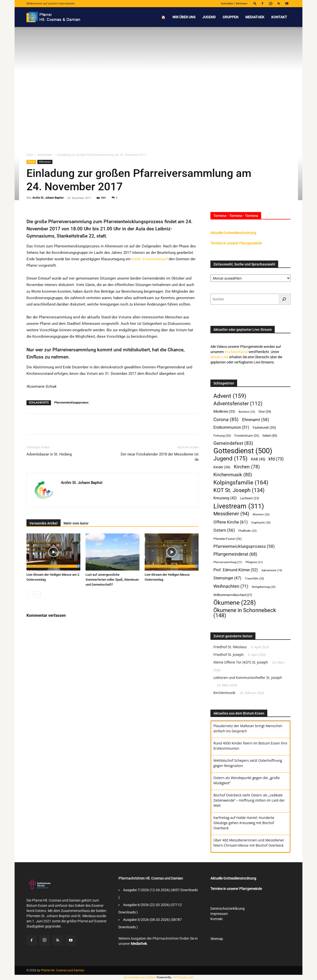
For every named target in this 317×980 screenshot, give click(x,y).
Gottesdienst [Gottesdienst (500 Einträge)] (243, 451)
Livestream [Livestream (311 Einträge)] (239, 506)
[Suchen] (284, 299)
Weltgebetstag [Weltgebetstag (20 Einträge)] (264, 587)
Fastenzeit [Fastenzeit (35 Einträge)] (264, 428)
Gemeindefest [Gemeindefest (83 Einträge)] (233, 443)
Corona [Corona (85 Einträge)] (226, 419)
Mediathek (255, 17)
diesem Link (219, 357)
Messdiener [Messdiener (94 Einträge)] (231, 514)
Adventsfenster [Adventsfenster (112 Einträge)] (238, 404)
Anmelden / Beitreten (234, 4)
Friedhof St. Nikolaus (230, 647)
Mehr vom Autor (76, 523)
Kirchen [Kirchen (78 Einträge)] (247, 467)
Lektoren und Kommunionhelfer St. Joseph (248, 678)
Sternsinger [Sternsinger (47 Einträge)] (227, 578)
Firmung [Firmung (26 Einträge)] (222, 436)
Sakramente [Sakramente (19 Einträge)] (272, 570)
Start (30, 155)
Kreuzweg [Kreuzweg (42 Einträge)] (225, 498)
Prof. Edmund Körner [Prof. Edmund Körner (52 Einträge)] (236, 570)
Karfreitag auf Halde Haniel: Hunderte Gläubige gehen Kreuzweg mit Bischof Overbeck (244, 823)
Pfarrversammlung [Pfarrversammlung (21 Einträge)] (228, 562)
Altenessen (45, 155)
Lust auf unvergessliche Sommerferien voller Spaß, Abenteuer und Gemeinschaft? (112, 580)
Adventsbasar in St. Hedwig (49, 454)
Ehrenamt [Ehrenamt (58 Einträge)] (256, 420)
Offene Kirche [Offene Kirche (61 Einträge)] (231, 522)
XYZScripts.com (183, 977)
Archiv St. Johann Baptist (48, 198)
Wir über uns (184, 17)
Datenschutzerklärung (227, 908)
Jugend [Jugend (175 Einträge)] (230, 459)
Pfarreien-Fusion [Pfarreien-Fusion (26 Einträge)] (227, 539)
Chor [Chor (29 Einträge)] (265, 412)
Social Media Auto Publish (140, 977)
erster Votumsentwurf (150, 259)
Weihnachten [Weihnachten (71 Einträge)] (231, 586)
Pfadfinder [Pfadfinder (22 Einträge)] (248, 531)
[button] (255, 3)
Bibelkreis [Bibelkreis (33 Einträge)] (224, 411)
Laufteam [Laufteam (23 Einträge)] (250, 498)
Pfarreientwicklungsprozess (71, 403)
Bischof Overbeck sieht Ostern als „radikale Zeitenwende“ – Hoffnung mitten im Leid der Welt (249, 800)
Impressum (219, 914)
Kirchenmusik (224, 693)
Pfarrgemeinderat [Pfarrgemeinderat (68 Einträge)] (235, 554)
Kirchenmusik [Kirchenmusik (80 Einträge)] (233, 475)
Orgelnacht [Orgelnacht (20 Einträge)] (261, 523)
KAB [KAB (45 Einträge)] (258, 459)
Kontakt (279, 17)
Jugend (209, 17)
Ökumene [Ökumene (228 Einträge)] (235, 603)
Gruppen (230, 17)
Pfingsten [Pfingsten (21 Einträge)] (254, 562)
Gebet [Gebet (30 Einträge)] (270, 436)
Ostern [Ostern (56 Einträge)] (224, 530)
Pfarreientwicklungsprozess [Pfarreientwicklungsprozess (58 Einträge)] (244, 546)
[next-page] (37, 594)
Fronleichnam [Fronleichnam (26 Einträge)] (247, 436)
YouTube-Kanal (236, 352)
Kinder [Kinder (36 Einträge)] (222, 467)
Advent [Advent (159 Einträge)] (230, 396)
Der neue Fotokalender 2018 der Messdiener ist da (160, 457)
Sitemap (217, 939)
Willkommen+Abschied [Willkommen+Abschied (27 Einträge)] (233, 595)
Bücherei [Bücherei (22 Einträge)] (247, 412)
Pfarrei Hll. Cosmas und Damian (63, 970)
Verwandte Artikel (44, 523)
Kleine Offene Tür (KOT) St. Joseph (241, 662)
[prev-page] (30, 594)
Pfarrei (31, 162)
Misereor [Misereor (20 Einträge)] (261, 514)
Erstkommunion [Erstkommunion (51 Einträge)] (231, 427)
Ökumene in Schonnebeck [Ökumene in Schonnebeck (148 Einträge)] (245, 613)
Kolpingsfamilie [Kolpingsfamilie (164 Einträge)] (241, 483)
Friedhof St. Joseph (228, 655)
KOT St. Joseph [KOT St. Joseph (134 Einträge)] (239, 490)
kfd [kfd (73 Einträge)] (276, 459)
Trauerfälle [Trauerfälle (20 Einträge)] (254, 579)
